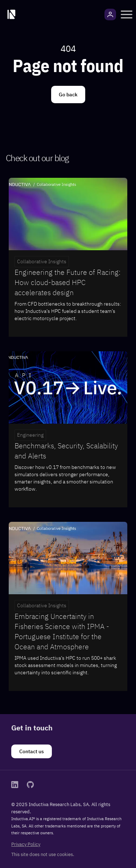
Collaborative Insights (42, 261)
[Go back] (68, 95)
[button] (127, 14)
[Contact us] (32, 751)
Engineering (30, 435)
